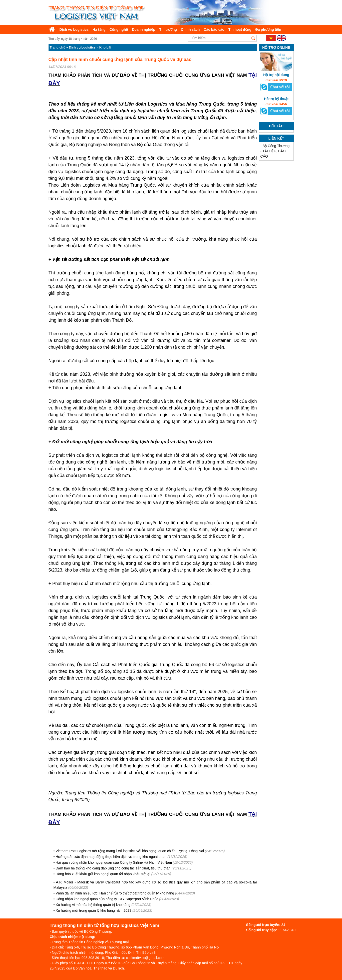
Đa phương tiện (268, 30)
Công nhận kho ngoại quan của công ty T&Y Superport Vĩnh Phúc (107, 899)
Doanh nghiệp (144, 30)
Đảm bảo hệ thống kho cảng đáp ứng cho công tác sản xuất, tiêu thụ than (113, 868)
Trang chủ (58, 47)
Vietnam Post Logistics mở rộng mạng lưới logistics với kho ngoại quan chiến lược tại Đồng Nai (130, 851)
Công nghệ (119, 30)
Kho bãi (105, 47)
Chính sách (190, 30)
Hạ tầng (99, 30)
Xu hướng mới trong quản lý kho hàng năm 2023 (93, 910)
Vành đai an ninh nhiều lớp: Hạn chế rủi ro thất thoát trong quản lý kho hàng (115, 893)
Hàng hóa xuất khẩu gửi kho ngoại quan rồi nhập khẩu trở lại (103, 874)
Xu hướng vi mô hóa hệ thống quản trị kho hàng (93, 905)
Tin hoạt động (240, 30)
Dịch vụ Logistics (74, 30)
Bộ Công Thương (276, 146)
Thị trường (168, 30)
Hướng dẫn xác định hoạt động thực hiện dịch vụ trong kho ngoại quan (111, 857)
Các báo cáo (214, 30)
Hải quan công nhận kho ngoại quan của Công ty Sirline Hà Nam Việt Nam (114, 862)
